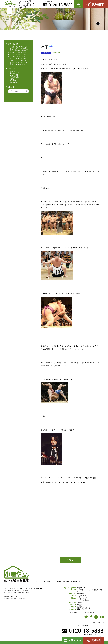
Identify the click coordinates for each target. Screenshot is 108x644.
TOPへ (34, 4)
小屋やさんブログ (83, 597)
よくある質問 (82, 595)
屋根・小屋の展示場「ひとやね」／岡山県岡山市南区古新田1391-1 (23, 588)
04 (87, 588)
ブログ (46, 53)
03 (84, 588)
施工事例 (80, 604)
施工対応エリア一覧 (84, 608)
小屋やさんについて (84, 593)
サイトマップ (82, 610)
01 (78, 588)
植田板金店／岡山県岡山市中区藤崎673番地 (16, 592)
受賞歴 (79, 602)
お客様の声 (81, 606)
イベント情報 (82, 599)
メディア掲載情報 (83, 601)
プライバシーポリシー (98, 623)
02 (81, 588)
